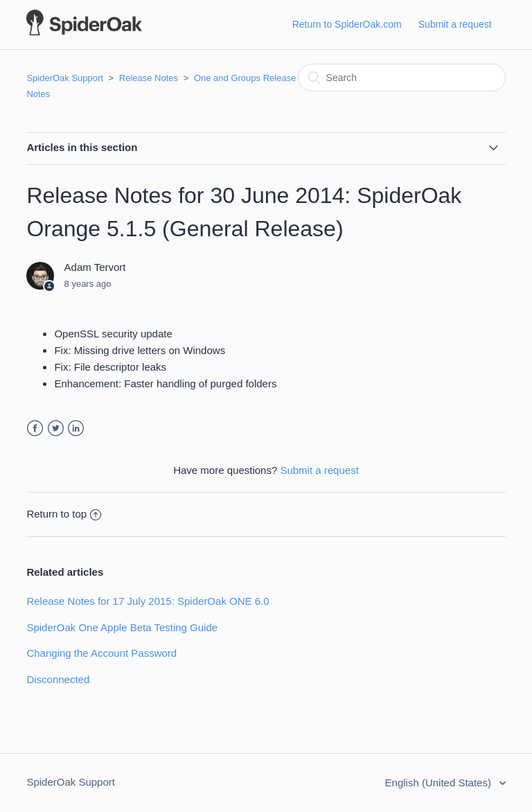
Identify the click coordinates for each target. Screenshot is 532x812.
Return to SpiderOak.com (347, 24)
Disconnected (58, 679)
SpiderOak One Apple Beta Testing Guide (122, 627)
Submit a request (455, 24)
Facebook (35, 429)
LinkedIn (76, 429)
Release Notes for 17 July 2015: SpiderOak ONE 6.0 (148, 601)
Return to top (64, 514)
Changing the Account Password (101, 653)
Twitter (56, 429)
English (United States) (440, 783)
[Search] (402, 78)
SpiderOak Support (65, 78)
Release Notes (149, 78)
